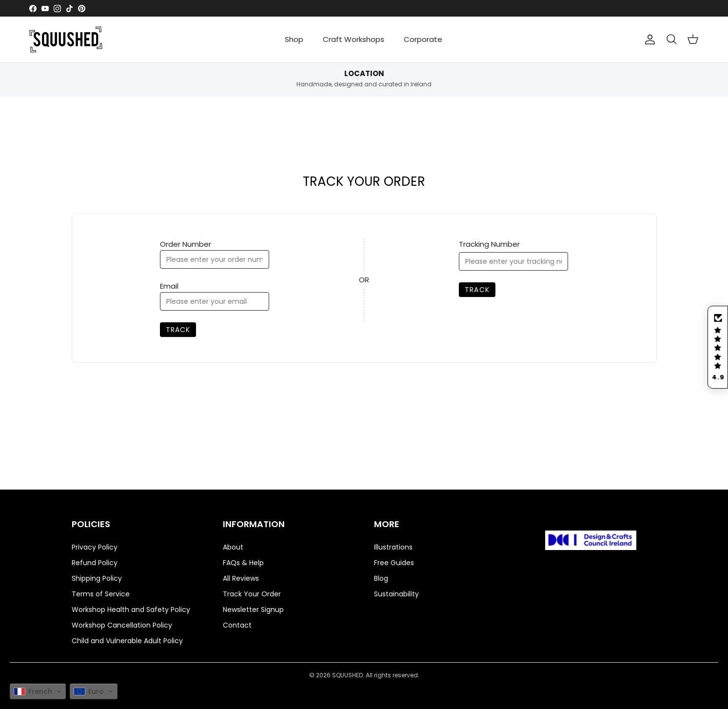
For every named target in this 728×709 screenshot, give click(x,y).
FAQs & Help (243, 563)
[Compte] (650, 39)
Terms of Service (101, 594)
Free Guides (394, 563)
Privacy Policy (95, 547)
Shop (294, 39)
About (233, 547)
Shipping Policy (97, 578)
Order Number (186, 244)
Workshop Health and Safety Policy (131, 610)
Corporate (423, 39)
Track (178, 330)
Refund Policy (95, 563)
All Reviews (241, 578)
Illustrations (393, 547)
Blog (381, 578)
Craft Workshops (354, 39)
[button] (718, 347)
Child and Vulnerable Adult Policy (127, 641)
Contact (237, 625)
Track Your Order (252, 594)
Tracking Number (489, 244)
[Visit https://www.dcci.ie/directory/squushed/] (591, 542)
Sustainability (396, 594)
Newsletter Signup (253, 610)
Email (169, 286)
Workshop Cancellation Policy (122, 625)
